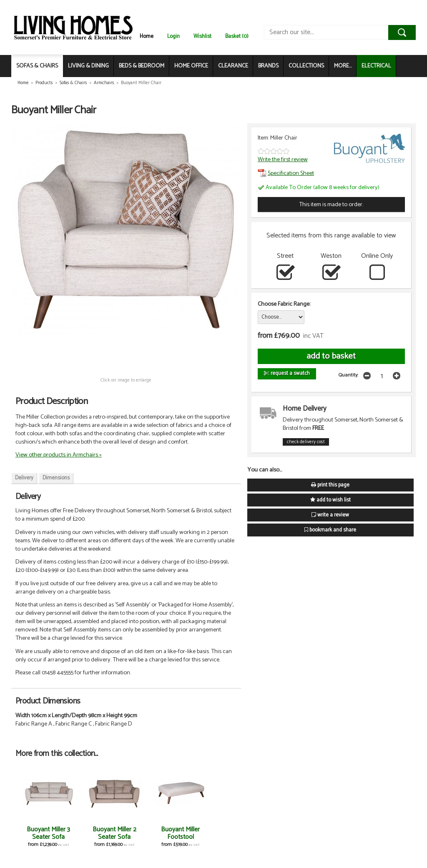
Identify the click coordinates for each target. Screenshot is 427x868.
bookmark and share (330, 530)
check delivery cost (306, 442)
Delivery (24, 478)
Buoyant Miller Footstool (180, 833)
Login (173, 36)
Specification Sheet (286, 173)
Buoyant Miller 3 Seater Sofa (48, 833)
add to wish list (330, 500)
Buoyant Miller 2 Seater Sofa (114, 833)
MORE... (343, 66)
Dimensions (56, 478)
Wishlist (202, 36)
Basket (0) (237, 36)
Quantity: (348, 375)
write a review (330, 515)
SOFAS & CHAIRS (37, 66)
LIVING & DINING (88, 66)
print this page (330, 485)
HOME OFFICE (191, 66)
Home (147, 36)
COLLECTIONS (306, 66)
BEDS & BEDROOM (142, 66)
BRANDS (268, 66)
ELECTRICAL (376, 66)
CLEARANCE (233, 66)
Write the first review (283, 160)
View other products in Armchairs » (59, 455)
